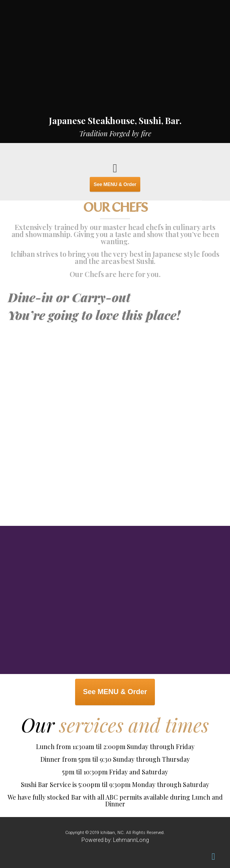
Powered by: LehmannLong (115, 840)
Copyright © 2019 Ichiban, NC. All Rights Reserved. (115, 833)
